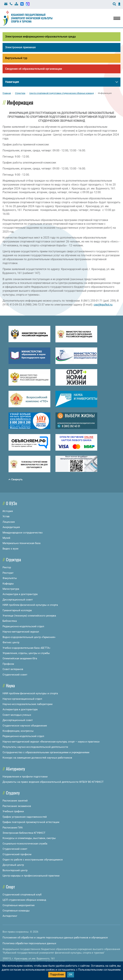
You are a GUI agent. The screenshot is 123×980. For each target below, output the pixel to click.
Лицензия (9, 522)
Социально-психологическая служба (25, 844)
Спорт (10, 887)
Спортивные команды (16, 911)
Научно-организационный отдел (22, 699)
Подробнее (57, 974)
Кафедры (8, 584)
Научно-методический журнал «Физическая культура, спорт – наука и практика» (51, 742)
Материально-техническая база (21, 543)
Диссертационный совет (18, 600)
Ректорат (8, 573)
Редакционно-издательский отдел (23, 626)
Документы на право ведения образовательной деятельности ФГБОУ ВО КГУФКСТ (53, 782)
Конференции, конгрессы (18, 731)
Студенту (13, 793)
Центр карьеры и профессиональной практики (31, 876)
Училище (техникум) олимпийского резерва (29, 616)
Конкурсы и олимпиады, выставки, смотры (29, 838)
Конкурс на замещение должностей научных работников (37, 758)
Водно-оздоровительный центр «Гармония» (29, 637)
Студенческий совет (15, 675)
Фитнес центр (11, 642)
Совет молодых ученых (17, 715)
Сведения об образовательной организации (34, 69)
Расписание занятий (15, 801)
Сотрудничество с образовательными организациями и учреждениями (46, 752)
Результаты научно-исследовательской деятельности (35, 747)
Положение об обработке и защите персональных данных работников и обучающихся (55, 938)
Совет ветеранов (13, 669)
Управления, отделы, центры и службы (26, 653)
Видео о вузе (10, 549)
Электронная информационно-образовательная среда (40, 37)
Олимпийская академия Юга (20, 658)
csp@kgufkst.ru (103, 305)
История (8, 511)
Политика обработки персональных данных (29, 943)
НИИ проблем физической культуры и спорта (30, 605)
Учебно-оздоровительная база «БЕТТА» (26, 648)
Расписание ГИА (13, 828)
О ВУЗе (12, 503)
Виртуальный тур (16, 58)
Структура (13, 559)
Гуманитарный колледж (17, 610)
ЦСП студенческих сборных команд (24, 900)
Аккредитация (11, 527)
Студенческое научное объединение (25, 726)
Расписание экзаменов (17, 806)
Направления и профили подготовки (25, 777)
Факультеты (10, 578)
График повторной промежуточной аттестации (31, 822)
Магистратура (11, 589)
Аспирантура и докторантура (20, 594)
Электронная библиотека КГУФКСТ (24, 833)
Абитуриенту (15, 769)
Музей (6, 538)
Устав (6, 516)
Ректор (7, 567)
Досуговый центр (13, 865)
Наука (10, 685)
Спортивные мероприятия (19, 905)
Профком (8, 664)
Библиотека (10, 621)
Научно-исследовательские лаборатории (28, 704)
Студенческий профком (17, 854)
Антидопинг (10, 916)
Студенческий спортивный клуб (22, 895)
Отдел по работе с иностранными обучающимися (33, 860)
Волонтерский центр (15, 870)
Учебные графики (13, 811)
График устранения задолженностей (25, 817)
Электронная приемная (20, 47)
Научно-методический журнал (21, 632)
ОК (71, 974)
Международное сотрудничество (23, 533)
